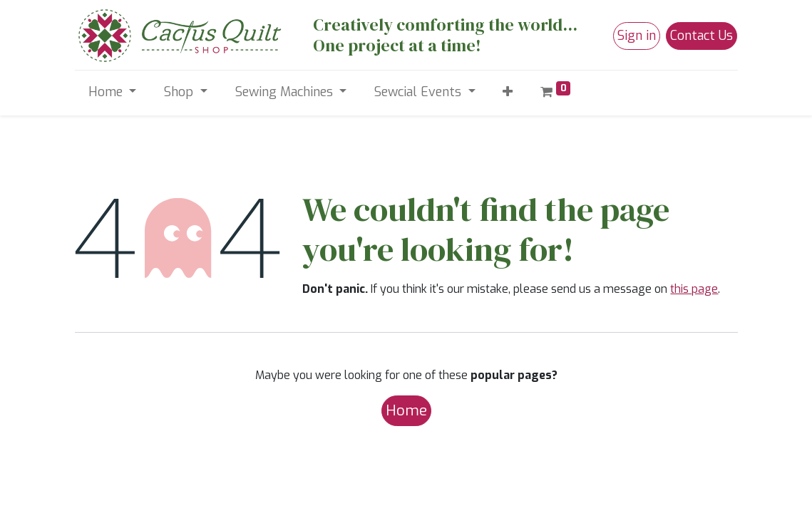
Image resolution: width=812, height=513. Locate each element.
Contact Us (701, 36)
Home (406, 410)
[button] (508, 92)
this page (694, 289)
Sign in (637, 36)
